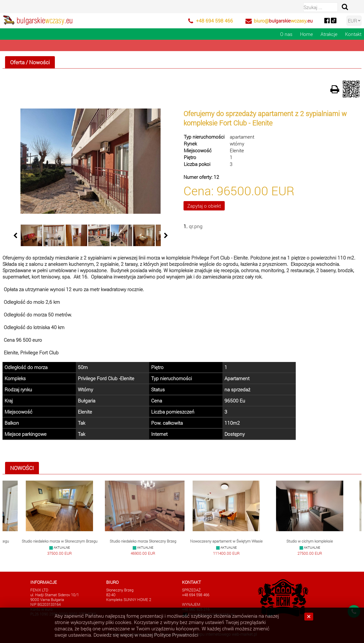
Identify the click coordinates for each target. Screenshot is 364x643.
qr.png (196, 226)
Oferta (17, 62)
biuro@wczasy (283, 21)
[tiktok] (334, 20)
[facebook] (327, 20)
